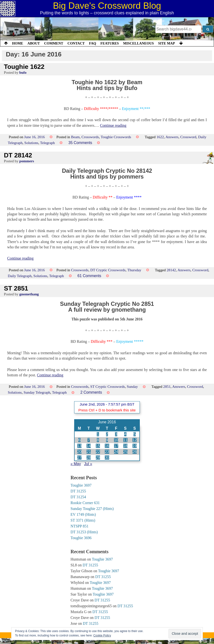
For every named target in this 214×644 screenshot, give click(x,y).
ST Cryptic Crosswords (107, 386)
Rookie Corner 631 (85, 503)
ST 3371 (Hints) (83, 520)
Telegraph (48, 143)
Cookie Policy (102, 635)
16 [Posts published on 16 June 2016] (107, 446)
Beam (75, 137)
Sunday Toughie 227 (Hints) (92, 509)
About (34, 43)
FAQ (93, 43)
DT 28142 (18, 155)
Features (110, 43)
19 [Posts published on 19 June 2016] (135, 446)
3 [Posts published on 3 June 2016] (116, 434)
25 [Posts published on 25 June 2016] (125, 452)
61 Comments (89, 276)
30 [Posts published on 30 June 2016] (107, 458)
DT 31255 (78, 491)
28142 (171, 270)
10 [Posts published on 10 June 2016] (116, 440)
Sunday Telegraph (37, 392)
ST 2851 (16, 288)
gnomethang (29, 294)
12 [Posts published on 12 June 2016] (135, 440)
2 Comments (91, 392)
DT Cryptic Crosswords (108, 270)
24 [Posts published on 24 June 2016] (116, 452)
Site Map (166, 43)
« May (76, 464)
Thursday (134, 270)
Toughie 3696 (81, 538)
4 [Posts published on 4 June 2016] (125, 434)
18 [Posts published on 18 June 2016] (125, 446)
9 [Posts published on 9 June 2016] (107, 440)
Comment (54, 43)
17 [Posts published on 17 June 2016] (116, 446)
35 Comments (80, 143)
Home (18, 43)
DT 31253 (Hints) (84, 532)
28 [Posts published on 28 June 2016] (89, 458)
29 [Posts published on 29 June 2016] (98, 458)
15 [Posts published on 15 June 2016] (98, 446)
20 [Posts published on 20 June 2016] (79, 452)
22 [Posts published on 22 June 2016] (98, 452)
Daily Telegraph (20, 276)
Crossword (188, 137)
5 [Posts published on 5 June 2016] (135, 434)
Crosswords (90, 137)
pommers (27, 161)
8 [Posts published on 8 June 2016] (98, 440)
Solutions (31, 143)
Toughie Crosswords (116, 137)
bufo (23, 72)
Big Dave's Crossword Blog (107, 6)
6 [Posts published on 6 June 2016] (79, 440)
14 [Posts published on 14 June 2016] (89, 446)
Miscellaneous (138, 43)
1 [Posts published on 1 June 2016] (98, 434)
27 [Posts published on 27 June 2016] (79, 458)
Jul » (88, 464)
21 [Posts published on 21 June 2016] (89, 452)
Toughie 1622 (24, 67)
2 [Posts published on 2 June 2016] (107, 434)
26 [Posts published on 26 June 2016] (135, 452)
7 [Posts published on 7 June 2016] (89, 440)
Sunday (132, 386)
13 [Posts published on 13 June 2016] (79, 446)
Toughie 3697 (81, 485)
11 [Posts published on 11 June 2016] (125, 440)
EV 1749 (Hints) (83, 514)
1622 (160, 137)
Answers (172, 137)
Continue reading (113, 125)
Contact (76, 43)
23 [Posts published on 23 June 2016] (107, 452)
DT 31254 (78, 497)
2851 (167, 386)
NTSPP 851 (80, 526)
